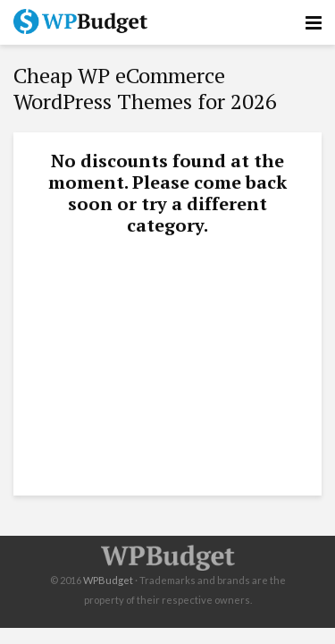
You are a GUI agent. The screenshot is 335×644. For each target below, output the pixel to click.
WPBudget (108, 580)
